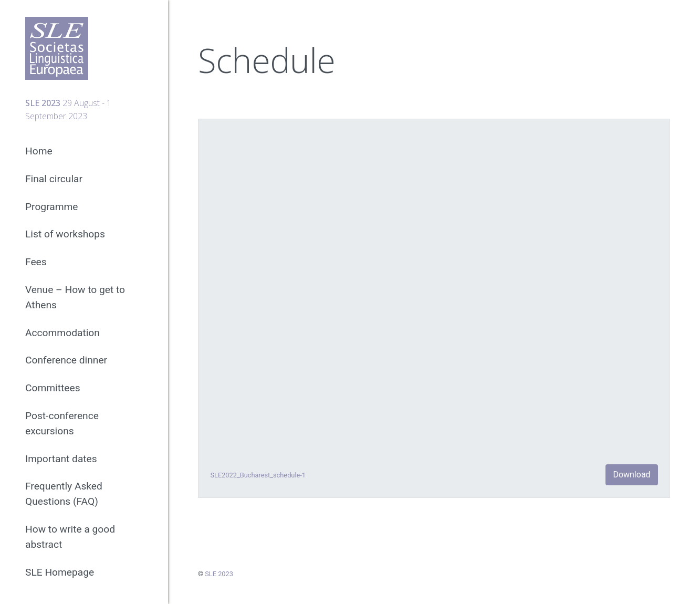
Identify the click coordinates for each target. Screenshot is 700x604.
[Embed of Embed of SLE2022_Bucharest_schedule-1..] (434, 288)
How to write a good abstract (70, 537)
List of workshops (65, 234)
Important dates (61, 459)
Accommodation (62, 333)
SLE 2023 (219, 574)
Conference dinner (66, 360)
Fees (36, 262)
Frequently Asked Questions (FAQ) (64, 494)
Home (39, 151)
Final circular (54, 179)
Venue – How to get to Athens (75, 297)
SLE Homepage (60, 572)
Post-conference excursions (62, 423)
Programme (52, 207)
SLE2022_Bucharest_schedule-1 (258, 475)
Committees (53, 388)
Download (631, 475)
